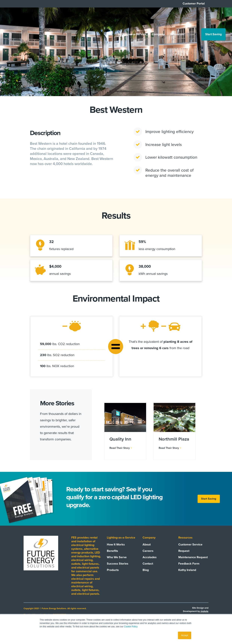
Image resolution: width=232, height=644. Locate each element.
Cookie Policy (131, 627)
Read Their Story (121, 453)
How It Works (116, 550)
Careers (148, 556)
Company (158, 17)
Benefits (112, 556)
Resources (177, 17)
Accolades (150, 562)
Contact (148, 569)
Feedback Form (189, 569)
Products (113, 575)
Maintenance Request (193, 562)
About (147, 550)
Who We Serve (117, 562)
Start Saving (213, 17)
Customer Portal (194, 4)
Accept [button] (185, 635)
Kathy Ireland (187, 575)
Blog (146, 575)
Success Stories (118, 569)
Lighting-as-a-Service (132, 17)
